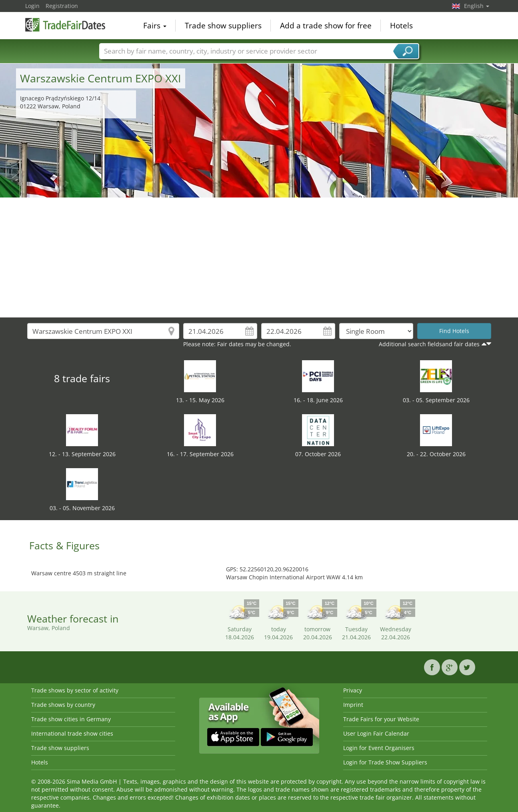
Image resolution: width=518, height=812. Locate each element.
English (477, 6)
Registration (62, 6)
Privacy (353, 690)
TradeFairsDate (65, 25)
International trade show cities (72, 733)
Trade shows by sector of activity (75, 690)
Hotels (401, 26)
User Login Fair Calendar (376, 733)
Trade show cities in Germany (71, 719)
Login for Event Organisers (379, 748)
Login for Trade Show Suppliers (385, 762)
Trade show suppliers (223, 26)
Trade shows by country (63, 705)
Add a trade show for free (326, 26)
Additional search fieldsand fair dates (429, 344)
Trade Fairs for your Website (381, 719)
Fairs (155, 26)
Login (32, 6)
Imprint (353, 705)
